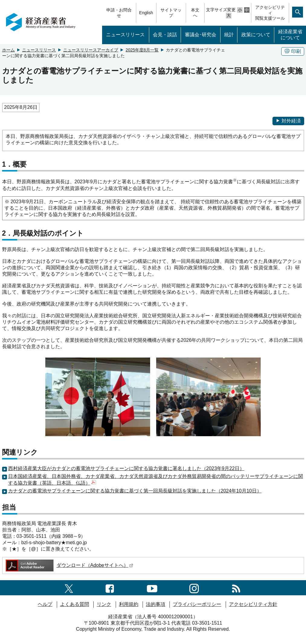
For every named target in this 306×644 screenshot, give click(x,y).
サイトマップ (171, 13)
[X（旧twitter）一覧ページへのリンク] (69, 588)
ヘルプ (45, 604)
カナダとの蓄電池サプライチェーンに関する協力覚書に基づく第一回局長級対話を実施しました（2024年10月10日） (135, 491)
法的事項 (156, 604)
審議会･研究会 (201, 35)
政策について (256, 35)
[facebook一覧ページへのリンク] (110, 588)
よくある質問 (75, 604)
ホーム (8, 50)
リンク (104, 604)
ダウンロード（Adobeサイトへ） (69, 565)
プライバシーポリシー (197, 604)
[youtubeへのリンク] (152, 588)
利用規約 (129, 604)
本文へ (195, 13)
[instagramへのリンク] (194, 588)
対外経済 (288, 121)
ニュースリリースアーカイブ (91, 50)
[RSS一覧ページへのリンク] (236, 588)
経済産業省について (290, 35)
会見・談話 (165, 35)
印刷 (293, 51)
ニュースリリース (125, 35)
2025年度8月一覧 (142, 50)
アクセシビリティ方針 (253, 604)
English (146, 13)
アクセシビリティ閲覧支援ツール (270, 13)
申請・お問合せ (119, 13)
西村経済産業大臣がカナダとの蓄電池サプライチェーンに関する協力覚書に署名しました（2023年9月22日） (126, 468)
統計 (229, 35)
